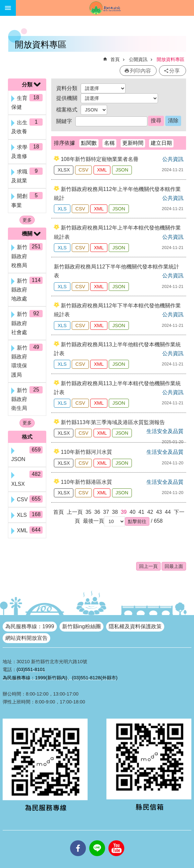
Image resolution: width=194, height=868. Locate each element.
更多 (27, 220)
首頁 (115, 59)
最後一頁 (94, 521)
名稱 (109, 143)
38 (115, 512)
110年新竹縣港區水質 (86, 482)
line (97, 840)
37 (106, 512)
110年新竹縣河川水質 (86, 452)
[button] (137, 521)
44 (168, 512)
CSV (84, 170)
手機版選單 (8, 8)
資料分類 (67, 88)
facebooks (78, 840)
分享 (175, 71)
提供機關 (67, 98)
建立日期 (161, 143)
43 (159, 512)
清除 (173, 121)
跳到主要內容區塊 (3, 3)
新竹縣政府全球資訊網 (105, 8)
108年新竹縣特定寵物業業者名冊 (100, 159)
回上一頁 (148, 566)
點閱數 (89, 143)
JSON (122, 170)
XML (102, 170)
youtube (116, 840)
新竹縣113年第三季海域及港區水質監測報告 (113, 422)
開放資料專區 (171, 59)
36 (97, 512)
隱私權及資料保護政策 (135, 626)
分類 (27, 85)
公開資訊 (138, 59)
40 (133, 512)
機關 (27, 234)
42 (150, 512)
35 (89, 512)
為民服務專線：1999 (30, 626)
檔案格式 (67, 110)
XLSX (64, 170)
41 (141, 512)
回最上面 (174, 566)
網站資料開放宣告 (26, 638)
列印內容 (140, 71)
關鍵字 (64, 121)
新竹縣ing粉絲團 (81, 626)
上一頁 (75, 512)
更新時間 (133, 143)
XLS (62, 209)
